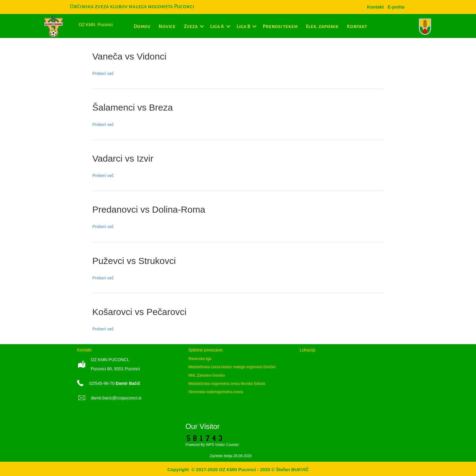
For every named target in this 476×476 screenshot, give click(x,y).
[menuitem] (396, 7)
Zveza (191, 26)
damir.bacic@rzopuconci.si (116, 398)
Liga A (217, 26)
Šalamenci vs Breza (133, 107)
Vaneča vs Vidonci (129, 56)
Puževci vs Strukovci (134, 261)
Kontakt (357, 26)
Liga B (243, 26)
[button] (202, 26)
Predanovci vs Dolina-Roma (149, 209)
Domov (142, 26)
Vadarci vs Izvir (123, 158)
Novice (167, 26)
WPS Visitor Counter (222, 445)
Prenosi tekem (280, 26)
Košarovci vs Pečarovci (139, 312)
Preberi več (103, 74)
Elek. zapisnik (322, 26)
